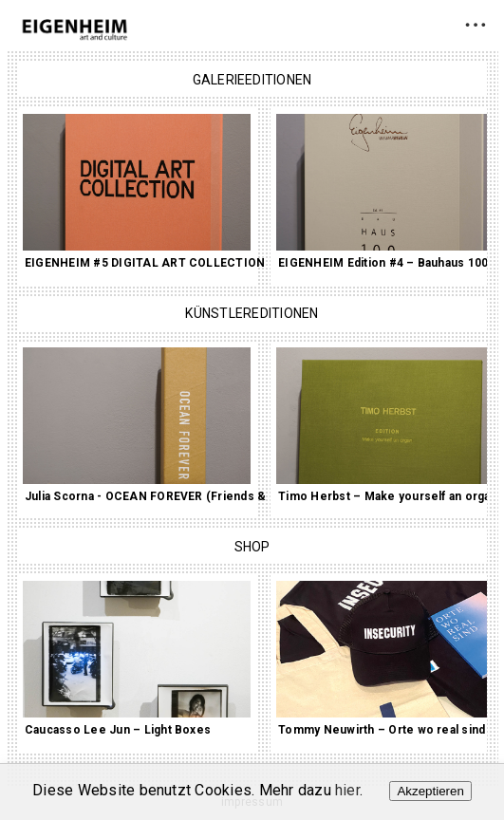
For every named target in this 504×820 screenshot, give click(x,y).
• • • (475, 24)
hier (347, 790)
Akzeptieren (430, 791)
